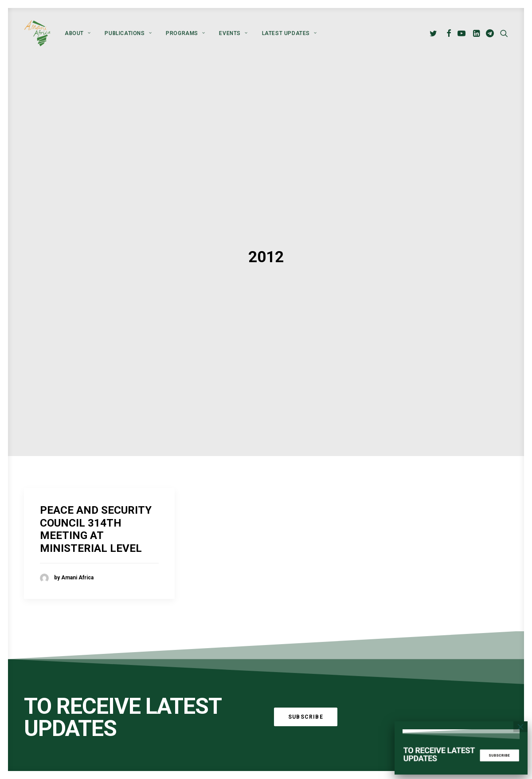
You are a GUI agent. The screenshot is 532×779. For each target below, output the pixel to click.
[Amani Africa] (37, 33)
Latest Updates (289, 33)
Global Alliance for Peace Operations (77, 740)
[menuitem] (78, 33)
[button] (435, 33)
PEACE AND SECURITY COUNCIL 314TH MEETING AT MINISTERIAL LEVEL (96, 473)
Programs (185, 33)
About (78, 33)
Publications (128, 33)
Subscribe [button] (306, 661)
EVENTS (233, 33)
